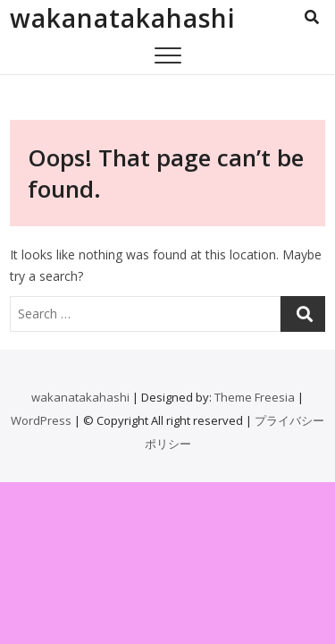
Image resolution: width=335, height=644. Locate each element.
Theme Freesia (255, 397)
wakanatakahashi (123, 18)
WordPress (41, 420)
